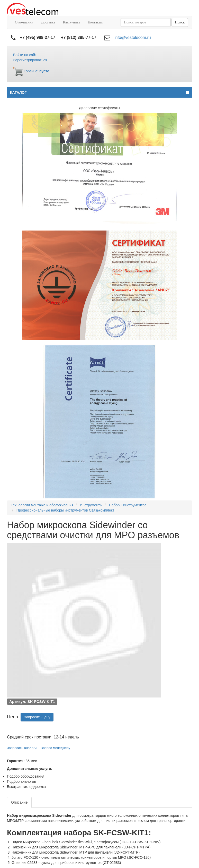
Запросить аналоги (22, 748)
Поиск (180, 22)
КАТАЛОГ (99, 92)
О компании (24, 22)
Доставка (48, 22)
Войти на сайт (25, 55)
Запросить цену (37, 717)
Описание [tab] (19, 802)
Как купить (72, 22)
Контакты (95, 22)
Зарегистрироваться (30, 60)
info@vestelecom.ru (133, 37)
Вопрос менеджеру (55, 748)
